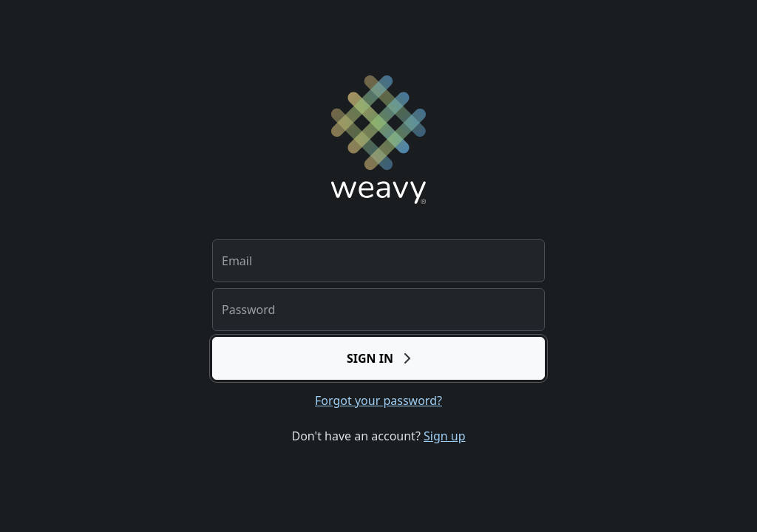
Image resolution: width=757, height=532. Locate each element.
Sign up (445, 436)
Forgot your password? (378, 400)
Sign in (378, 358)
